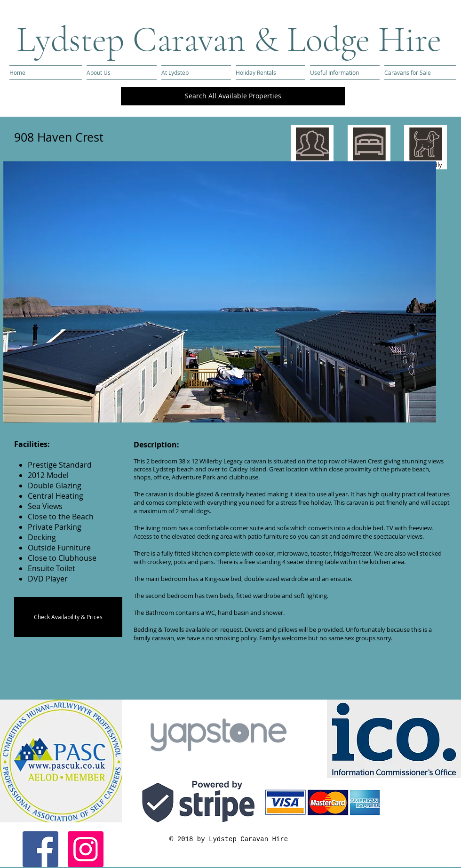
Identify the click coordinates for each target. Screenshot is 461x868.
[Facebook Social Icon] (40, 849)
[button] (220, 292)
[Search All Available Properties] (233, 96)
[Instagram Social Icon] (86, 849)
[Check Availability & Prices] (68, 617)
